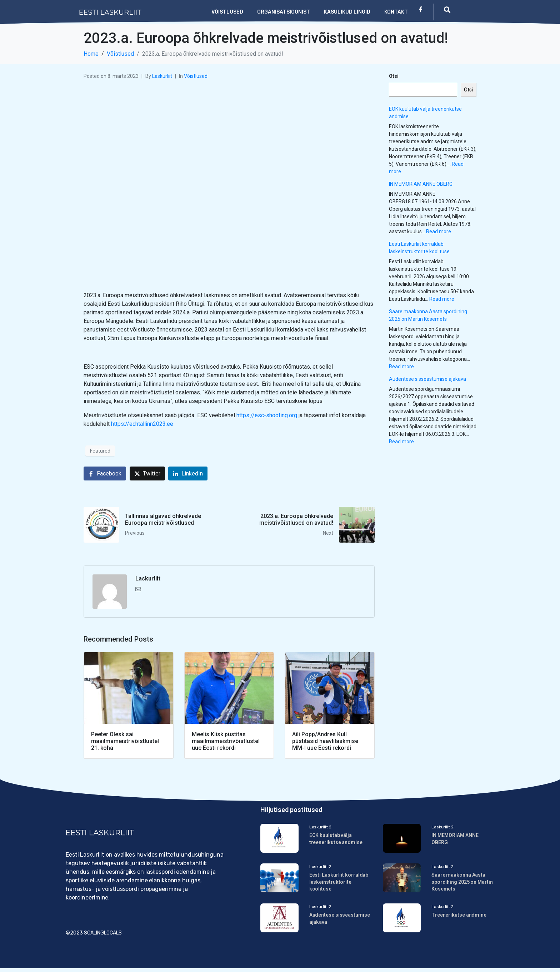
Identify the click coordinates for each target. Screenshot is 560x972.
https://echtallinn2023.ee (142, 424)
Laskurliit (162, 76)
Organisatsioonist (284, 12)
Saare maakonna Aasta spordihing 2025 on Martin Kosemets (462, 883)
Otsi (394, 76)
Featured (100, 451)
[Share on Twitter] (147, 473)
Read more (439, 231)
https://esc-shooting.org (267, 415)
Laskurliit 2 (320, 827)
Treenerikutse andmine (459, 917)
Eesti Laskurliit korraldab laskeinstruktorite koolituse (339, 883)
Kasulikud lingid (347, 12)
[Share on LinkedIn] (188, 473)
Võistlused (227, 12)
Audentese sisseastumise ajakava (427, 379)
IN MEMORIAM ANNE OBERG (421, 184)
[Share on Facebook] (105, 473)
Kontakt (396, 12)
